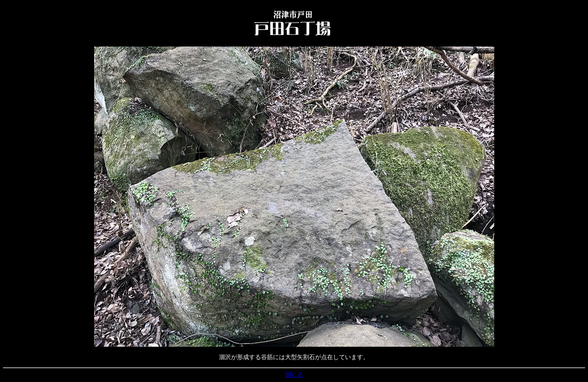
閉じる (294, 375)
